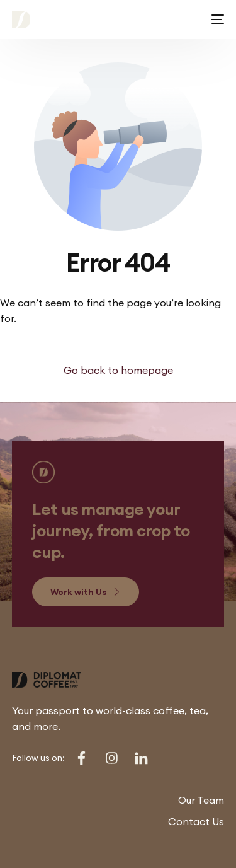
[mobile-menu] (215, 20)
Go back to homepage (118, 370)
